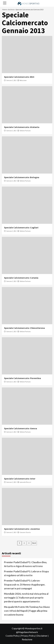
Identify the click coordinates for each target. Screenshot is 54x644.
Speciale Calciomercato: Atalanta (22, 127)
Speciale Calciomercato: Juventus (22, 529)
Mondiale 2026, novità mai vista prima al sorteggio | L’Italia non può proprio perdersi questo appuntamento (26, 598)
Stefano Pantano (25, 131)
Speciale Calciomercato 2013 (19, 77)
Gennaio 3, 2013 (11, 80)
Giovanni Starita (25, 532)
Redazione (23, 80)
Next (34, 543)
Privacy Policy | (29, 636)
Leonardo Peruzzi (25, 482)
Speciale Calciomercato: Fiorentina (22, 378)
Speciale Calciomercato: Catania (21, 278)
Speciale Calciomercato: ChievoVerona (24, 328)
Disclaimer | (43, 636)
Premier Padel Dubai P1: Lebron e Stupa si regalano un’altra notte (26, 573)
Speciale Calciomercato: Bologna (22, 177)
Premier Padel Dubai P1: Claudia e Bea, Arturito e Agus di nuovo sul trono (25, 564)
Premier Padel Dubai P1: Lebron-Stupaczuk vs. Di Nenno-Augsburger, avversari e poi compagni (25, 584)
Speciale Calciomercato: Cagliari (21, 227)
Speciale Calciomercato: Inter (20, 479)
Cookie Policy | (13, 636)
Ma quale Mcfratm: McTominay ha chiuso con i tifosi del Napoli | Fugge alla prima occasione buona (27, 611)
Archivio (11, 10)
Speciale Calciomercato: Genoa (21, 428)
